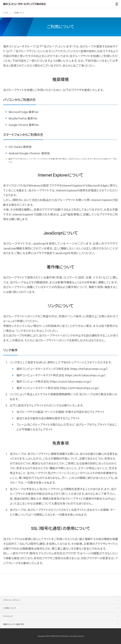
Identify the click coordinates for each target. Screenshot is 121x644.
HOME (6, 13)
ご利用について (9, 608)
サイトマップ (8, 616)
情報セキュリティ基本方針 (14, 624)
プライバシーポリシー (12, 600)
